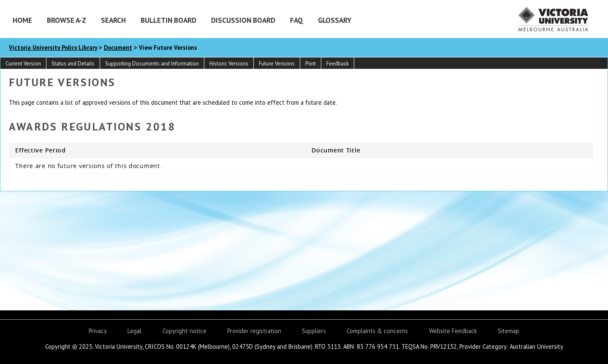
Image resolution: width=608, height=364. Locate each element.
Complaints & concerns (377, 331)
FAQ (297, 20)
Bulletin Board (168, 20)
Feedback (338, 64)
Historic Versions (229, 64)
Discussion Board (243, 20)
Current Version (23, 64)
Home (22, 20)
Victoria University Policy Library (53, 48)
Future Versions (277, 64)
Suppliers (314, 331)
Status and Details (73, 64)
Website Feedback (453, 331)
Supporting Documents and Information (152, 64)
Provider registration (254, 331)
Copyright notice (185, 331)
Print (311, 64)
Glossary (335, 20)
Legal (134, 331)
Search (113, 20)
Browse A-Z (66, 20)
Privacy (98, 331)
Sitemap (509, 331)
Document (118, 48)
